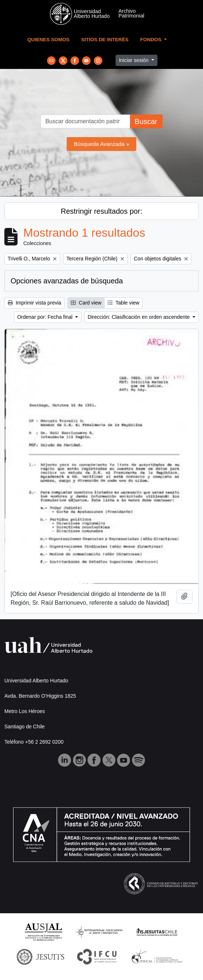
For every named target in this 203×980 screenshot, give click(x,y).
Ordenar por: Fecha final (46, 317)
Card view (86, 303)
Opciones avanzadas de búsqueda (67, 281)
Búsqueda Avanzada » (102, 144)
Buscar (146, 121)
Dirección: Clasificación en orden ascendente (139, 317)
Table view (123, 303)
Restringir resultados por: (101, 211)
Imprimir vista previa (34, 303)
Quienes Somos (48, 40)
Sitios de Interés (105, 40)
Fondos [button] (152, 40)
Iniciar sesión (134, 60)
